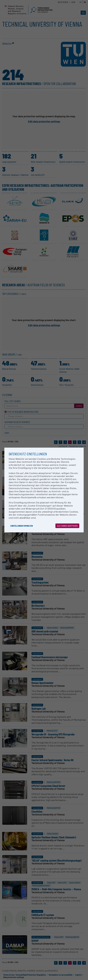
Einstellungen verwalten (22, 526)
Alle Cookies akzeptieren (67, 526)
